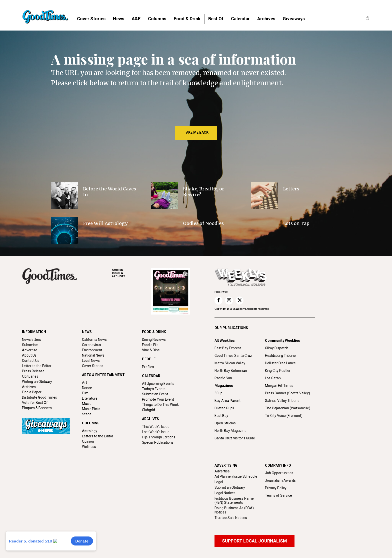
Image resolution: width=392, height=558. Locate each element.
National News (93, 355)
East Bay (221, 416)
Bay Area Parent (227, 401)
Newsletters (31, 340)
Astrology (90, 431)
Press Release (33, 371)
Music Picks (91, 409)
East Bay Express (228, 348)
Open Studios (225, 423)
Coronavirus (91, 345)
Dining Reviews (154, 340)
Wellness (89, 447)
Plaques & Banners (37, 408)
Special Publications (158, 442)
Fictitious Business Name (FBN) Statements (234, 501)
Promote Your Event (158, 399)
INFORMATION (34, 332)
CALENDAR (151, 376)
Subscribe (30, 345)
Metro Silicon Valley (230, 363)
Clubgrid (148, 410)
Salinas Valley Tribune (282, 401)
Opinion (88, 441)
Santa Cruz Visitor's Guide (235, 438)
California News (94, 340)
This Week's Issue (156, 427)
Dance (87, 388)
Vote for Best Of (35, 403)
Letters (291, 189)
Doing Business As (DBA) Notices (234, 510)
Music (87, 404)
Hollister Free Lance (280, 363)
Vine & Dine (151, 350)
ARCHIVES (131, 273)
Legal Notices (225, 493)
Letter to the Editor (37, 366)
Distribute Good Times (39, 397)
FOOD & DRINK (154, 332)
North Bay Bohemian (231, 371)
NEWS (87, 332)
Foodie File (150, 345)
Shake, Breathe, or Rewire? (204, 192)
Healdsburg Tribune (280, 356)
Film (85, 393)
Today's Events (154, 389)
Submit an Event (155, 394)
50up (218, 393)
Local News (91, 361)
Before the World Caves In (109, 192)
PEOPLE (149, 359)
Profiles (148, 367)
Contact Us (31, 361)
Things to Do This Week (160, 405)
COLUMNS (91, 423)
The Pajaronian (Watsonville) (288, 408)
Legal (219, 482)
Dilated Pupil (224, 408)
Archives (29, 387)
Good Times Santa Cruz (233, 356)
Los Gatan (273, 378)
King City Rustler (278, 371)
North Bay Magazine (230, 431)
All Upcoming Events (158, 384)
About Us (29, 355)
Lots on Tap (296, 223)
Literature (90, 398)
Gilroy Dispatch (277, 348)
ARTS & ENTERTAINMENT (103, 375)
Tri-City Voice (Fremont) (284, 416)
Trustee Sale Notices (231, 518)
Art (84, 383)
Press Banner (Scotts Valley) (287, 393)
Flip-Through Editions (159, 437)
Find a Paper (32, 392)
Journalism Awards (280, 480)
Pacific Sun (223, 378)
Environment (92, 350)
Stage (87, 414)
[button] (367, 19)
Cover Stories (93, 366)
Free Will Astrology (105, 223)
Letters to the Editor (98, 436)
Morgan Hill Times (279, 386)
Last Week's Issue (156, 432)
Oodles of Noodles (203, 223)
